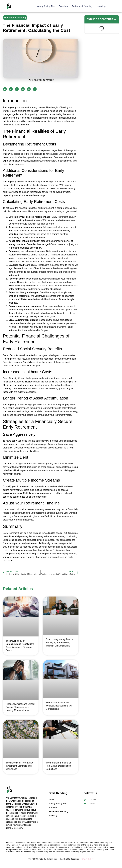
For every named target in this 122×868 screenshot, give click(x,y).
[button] (5, 89)
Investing (101, 6)
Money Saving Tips (46, 6)
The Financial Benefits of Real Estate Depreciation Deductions (58, 766)
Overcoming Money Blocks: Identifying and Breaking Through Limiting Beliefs (60, 642)
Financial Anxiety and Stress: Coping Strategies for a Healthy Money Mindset (20, 707)
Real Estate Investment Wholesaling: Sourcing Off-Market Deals (59, 706)
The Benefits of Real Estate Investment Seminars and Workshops (20, 766)
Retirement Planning (82, 6)
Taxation (63, 6)
